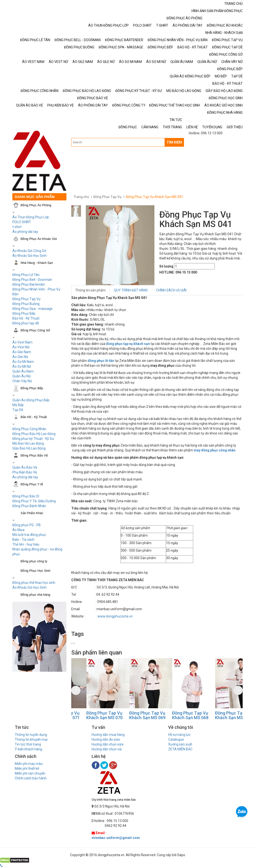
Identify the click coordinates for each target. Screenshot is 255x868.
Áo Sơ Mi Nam (23, 362)
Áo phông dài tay (25, 232)
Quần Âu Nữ (22, 376)
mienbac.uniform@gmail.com (116, 838)
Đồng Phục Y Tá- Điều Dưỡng (34, 501)
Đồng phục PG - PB (27, 525)
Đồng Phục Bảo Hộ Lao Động (34, 434)
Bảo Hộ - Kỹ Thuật (26, 318)
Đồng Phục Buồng (26, 304)
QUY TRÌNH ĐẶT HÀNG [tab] (131, 290)
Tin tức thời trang (28, 744)
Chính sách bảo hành (31, 778)
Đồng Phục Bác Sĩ (26, 496)
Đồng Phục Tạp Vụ (26, 299)
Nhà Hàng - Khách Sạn (37, 263)
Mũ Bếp (18, 405)
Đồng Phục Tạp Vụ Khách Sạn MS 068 (218, 715)
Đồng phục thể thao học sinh (34, 583)
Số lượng (166, 266)
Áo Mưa (18, 530)
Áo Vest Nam (22, 342)
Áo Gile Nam (22, 352)
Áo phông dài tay (25, 477)
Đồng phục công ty (34, 561)
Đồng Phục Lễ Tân (26, 275)
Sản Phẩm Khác (32, 513)
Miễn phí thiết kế (27, 769)
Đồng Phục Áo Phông (36, 205)
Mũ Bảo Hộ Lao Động (28, 443)
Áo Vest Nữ (21, 347)
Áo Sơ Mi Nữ (22, 366)
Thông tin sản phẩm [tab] (90, 290)
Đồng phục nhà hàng (35, 595)
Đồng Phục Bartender (29, 284)
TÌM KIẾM (174, 142)
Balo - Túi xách (23, 540)
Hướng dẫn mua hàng (108, 735)
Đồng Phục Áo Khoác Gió (39, 239)
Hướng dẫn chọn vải (107, 749)
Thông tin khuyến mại (31, 739)
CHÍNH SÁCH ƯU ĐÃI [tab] (171, 290)
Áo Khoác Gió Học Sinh (29, 256)
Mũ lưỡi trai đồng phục (29, 535)
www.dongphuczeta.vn (115, 616)
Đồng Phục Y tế (32, 484)
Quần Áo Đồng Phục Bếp (31, 400)
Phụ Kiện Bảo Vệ (25, 472)
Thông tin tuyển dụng (31, 735)
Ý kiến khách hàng (28, 749)
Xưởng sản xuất (180, 744)
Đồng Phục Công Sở (35, 330)
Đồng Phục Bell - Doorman (32, 280)
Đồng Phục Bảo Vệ (34, 455)
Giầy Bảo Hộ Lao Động (29, 448)
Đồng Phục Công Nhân (29, 429)
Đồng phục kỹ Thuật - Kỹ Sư (33, 439)
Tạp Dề (18, 410)
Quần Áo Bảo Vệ (25, 467)
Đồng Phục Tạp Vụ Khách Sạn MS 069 (175, 715)
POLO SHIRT (22, 222)
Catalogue (176, 739)
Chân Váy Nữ (22, 381)
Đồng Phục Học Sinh (36, 571)
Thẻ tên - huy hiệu (26, 544)
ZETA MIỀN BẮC (180, 749)
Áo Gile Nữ (20, 357)
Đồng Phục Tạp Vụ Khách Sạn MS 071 (89, 715)
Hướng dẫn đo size (106, 739)
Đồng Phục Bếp (24, 313)
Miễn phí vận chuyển (30, 773)
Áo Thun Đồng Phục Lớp (31, 217)
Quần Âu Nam (23, 371)
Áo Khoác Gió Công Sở (29, 251)
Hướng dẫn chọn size (108, 744)
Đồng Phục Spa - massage (32, 309)
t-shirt (17, 227)
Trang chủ (81, 197)
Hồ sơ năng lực (179, 735)
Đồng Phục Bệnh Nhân (29, 506)
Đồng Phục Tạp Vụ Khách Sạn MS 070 (132, 715)
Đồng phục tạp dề (26, 323)
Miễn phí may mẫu (29, 764)
